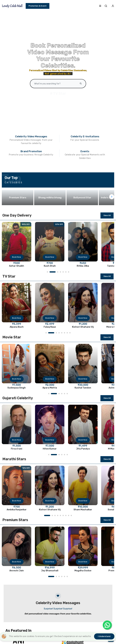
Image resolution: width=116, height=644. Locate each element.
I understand (104, 636)
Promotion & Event (38, 6)
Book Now (17, 257)
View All (107, 215)
